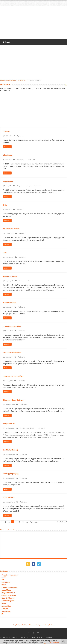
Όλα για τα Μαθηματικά (36, 625)
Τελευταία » (34, 522)
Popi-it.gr (25, 625)
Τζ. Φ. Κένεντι (8, 497)
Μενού (6, 42)
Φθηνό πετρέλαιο (9, 595)
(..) (45, 643)
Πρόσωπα (21, 136)
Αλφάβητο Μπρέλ (10, 276)
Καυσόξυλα (6, 590)
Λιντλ (4, 577)
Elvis (5, 205)
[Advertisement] (33, 23)
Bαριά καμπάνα (9, 302)
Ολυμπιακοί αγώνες (23, 186)
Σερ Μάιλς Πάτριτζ (10, 450)
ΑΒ (3, 579)
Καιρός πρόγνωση (9, 587)
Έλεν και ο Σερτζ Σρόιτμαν (14, 400)
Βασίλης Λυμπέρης (11, 474)
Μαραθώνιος (8, 181)
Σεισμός (5, 609)
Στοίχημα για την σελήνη (13, 376)
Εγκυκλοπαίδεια (11, 80)
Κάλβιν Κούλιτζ (9, 424)
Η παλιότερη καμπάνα (12, 326)
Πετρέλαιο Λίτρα (8, 593)
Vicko (4, 585)
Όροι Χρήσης (37, 638)
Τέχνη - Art (31, 160)
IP (2, 614)
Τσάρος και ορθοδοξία (12, 352)
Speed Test (6, 611)
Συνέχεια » (7, 147)
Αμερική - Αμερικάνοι (27, 428)
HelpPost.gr (17, 625)
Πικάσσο (6, 131)
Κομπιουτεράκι (8, 601)
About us (25, 638)
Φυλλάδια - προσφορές (10, 575)
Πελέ (5, 253)
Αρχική (2, 80)
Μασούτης (6, 582)
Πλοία (4, 603)
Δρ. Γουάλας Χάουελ (11, 229)
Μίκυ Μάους (8, 155)
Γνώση (21, 281)
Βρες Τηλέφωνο (8, 598)
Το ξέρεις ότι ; (22, 80)
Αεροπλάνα (6, 606)
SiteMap (49, 638)
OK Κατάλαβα (54, 643)
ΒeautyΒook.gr (49, 625)
